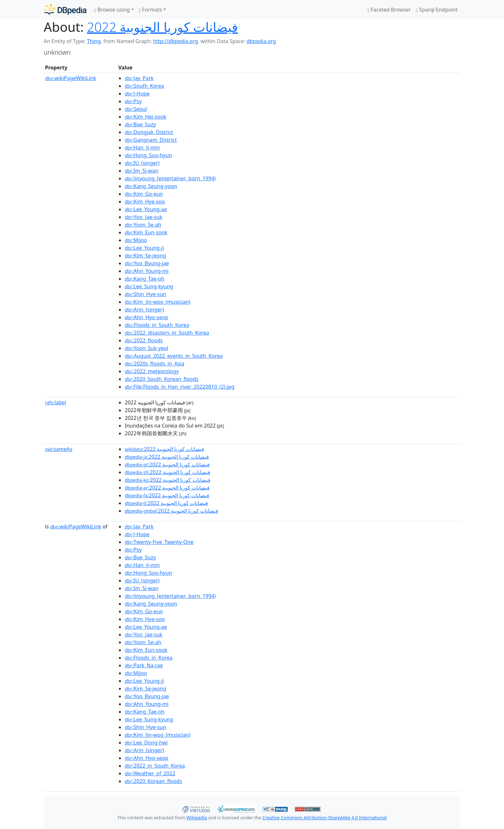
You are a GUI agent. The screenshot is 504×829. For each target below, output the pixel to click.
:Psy (133, 101)
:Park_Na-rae (144, 665)
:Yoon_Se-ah (143, 225)
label (56, 402)
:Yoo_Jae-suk (144, 217)
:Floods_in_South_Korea (157, 325)
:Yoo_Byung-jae (147, 263)
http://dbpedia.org (175, 41)
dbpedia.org (261, 41)
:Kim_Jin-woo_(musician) (157, 302)
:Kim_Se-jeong (145, 256)
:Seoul (136, 109)
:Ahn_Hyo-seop (146, 317)
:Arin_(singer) (144, 310)
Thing (94, 41)
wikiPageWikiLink (71, 78)
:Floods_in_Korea (149, 658)
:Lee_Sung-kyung (149, 286)
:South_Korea (144, 86)
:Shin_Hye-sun (145, 294)
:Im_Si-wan (141, 171)
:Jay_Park (139, 78)
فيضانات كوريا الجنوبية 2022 (163, 27)
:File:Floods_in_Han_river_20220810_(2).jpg (180, 387)
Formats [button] (150, 10)
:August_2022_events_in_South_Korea (174, 356)
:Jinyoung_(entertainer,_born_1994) (170, 178)
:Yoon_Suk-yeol (146, 348)
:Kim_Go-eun (144, 194)
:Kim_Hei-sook (145, 117)
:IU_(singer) (142, 163)
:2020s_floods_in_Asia (154, 364)
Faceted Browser (389, 10)
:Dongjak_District (149, 132)
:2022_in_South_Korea (155, 766)
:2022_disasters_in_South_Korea (167, 333)
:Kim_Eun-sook (146, 232)
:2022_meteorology (152, 371)
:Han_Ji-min (142, 148)
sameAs (59, 449)
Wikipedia (197, 818)
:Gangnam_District (151, 140)
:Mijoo (136, 240)
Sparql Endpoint (437, 10)
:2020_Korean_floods (153, 781)
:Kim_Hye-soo (145, 202)
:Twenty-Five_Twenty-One (159, 542)
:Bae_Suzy (140, 124)
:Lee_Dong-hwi (146, 743)
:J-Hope (137, 94)
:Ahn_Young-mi (147, 271)
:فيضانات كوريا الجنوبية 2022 (164, 449)
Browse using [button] (112, 10)
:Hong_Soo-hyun (148, 155)
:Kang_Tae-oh (144, 279)
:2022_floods (144, 340)
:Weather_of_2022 (150, 773)
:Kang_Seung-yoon (151, 186)
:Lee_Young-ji (144, 248)
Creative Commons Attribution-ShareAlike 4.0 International (324, 818)
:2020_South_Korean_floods (162, 379)
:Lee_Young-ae (146, 209)
